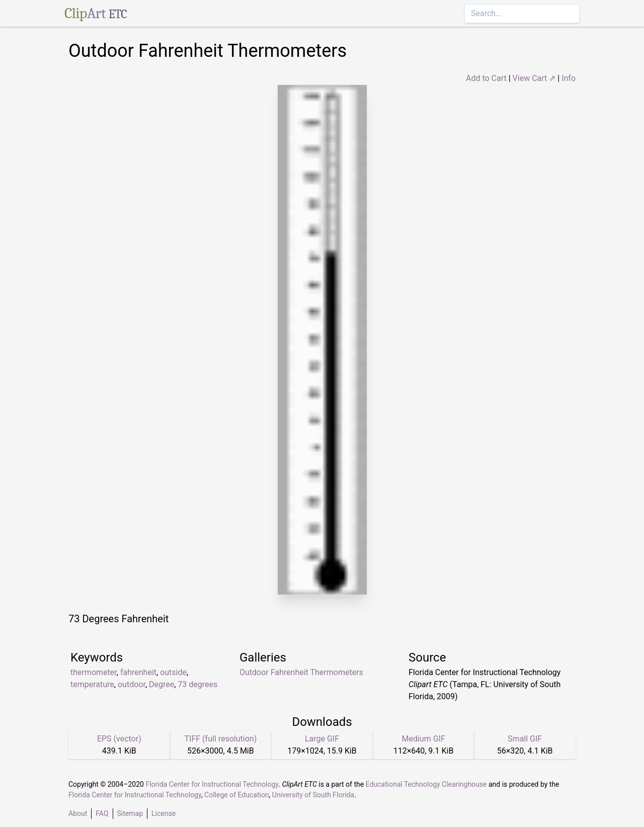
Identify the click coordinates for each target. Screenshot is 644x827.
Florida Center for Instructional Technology (212, 784)
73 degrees (197, 684)
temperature (92, 684)
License (164, 813)
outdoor (132, 684)
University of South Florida (313, 795)
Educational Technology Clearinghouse (426, 784)
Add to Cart (486, 78)
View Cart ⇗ (534, 78)
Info (569, 78)
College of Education (237, 795)
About (78, 813)
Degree (162, 684)
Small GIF (525, 739)
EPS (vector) (119, 739)
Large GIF (322, 739)
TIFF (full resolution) (221, 739)
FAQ (102, 813)
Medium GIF (423, 739)
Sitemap (130, 813)
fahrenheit (138, 672)
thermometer (94, 672)
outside (173, 672)
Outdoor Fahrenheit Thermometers (301, 672)
